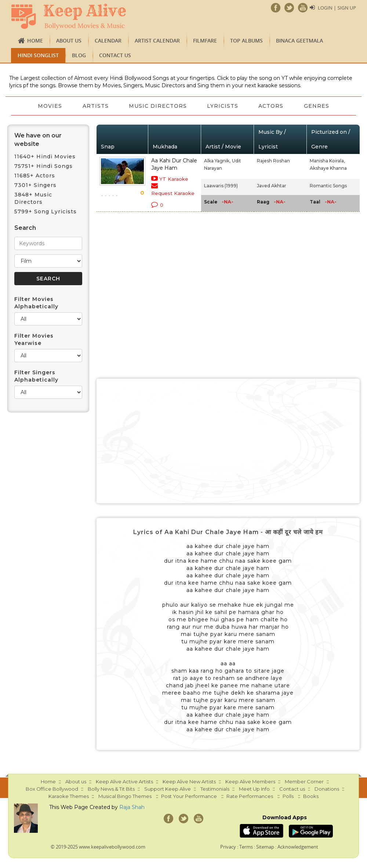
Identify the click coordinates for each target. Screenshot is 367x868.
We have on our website (38, 140)
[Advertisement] (228, 441)
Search (25, 228)
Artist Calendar (157, 41)
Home (35, 41)
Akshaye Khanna (328, 168)
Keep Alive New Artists (189, 781)
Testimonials (215, 789)
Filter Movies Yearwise (34, 339)
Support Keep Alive (168, 789)
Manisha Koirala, (327, 161)
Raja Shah (132, 807)
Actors (272, 106)
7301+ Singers (35, 185)
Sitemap (265, 847)
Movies (50, 106)
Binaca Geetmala (299, 41)
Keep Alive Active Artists (124, 781)
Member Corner (304, 781)
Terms (246, 847)
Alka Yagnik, (217, 161)
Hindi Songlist (38, 55)
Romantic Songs (328, 186)
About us (69, 41)
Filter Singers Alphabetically (36, 376)
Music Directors (158, 106)
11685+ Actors (35, 176)
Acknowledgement (298, 847)
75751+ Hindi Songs (43, 166)
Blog (79, 55)
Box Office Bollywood (52, 789)
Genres (317, 106)
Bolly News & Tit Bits (111, 789)
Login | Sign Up (337, 8)
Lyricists (223, 106)
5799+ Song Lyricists (46, 212)
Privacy (228, 847)
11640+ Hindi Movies (45, 157)
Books (311, 796)
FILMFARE (205, 41)
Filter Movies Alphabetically (36, 303)
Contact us (115, 55)
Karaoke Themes (69, 796)
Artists (95, 106)
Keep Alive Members (250, 781)
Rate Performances (250, 796)
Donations (327, 789)
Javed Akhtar (272, 186)
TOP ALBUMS (246, 41)
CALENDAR (108, 41)
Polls (288, 796)
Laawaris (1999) (221, 186)
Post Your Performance (189, 796)
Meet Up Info (254, 789)
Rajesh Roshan (273, 161)
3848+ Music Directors (33, 198)
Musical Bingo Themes (125, 796)
